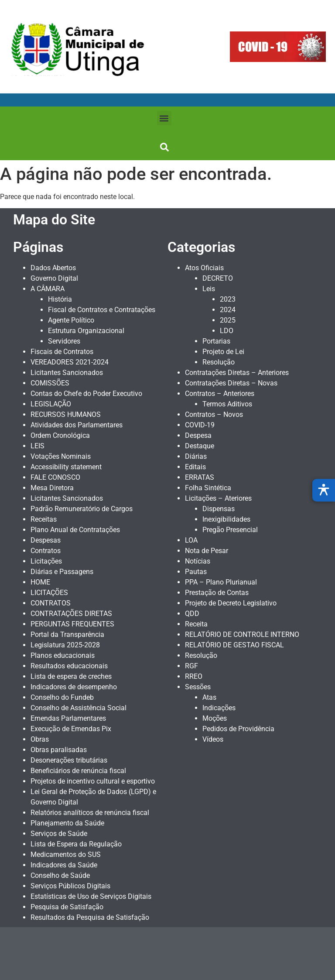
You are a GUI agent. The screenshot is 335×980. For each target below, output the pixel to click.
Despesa (198, 435)
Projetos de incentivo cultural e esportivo (93, 781)
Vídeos (213, 739)
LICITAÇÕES (49, 593)
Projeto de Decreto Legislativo (231, 603)
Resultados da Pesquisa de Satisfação (90, 917)
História (60, 299)
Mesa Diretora (52, 488)
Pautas (196, 572)
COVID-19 (200, 425)
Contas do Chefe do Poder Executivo (86, 394)
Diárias (196, 456)
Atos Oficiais (204, 268)
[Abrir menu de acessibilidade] (324, 490)
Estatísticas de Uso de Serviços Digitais (91, 896)
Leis (209, 289)
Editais (195, 467)
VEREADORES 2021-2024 (70, 362)
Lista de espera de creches (71, 676)
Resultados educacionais (69, 666)
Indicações (219, 708)
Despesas (46, 540)
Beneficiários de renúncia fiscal (78, 771)
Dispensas (219, 509)
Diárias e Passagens (62, 572)
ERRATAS (200, 477)
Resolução (219, 362)
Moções (215, 718)
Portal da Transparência (67, 634)
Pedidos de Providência (238, 729)
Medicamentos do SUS (66, 854)
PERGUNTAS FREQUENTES (72, 624)
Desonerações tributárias (69, 760)
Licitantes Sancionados (67, 373)
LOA (191, 540)
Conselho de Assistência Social (79, 708)
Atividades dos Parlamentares (77, 425)
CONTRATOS (51, 603)
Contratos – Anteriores (220, 394)
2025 (228, 320)
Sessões (198, 687)
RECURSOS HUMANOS (66, 414)
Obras (40, 739)
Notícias (198, 561)
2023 (228, 299)
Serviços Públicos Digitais (70, 886)
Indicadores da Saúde (64, 865)
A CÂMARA (48, 289)
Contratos (46, 551)
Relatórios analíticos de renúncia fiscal (90, 813)
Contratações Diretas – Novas (231, 383)
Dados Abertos (53, 268)
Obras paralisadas (59, 750)
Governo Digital (54, 278)
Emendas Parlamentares (68, 718)
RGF (191, 666)
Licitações (46, 561)
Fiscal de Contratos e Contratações (102, 310)
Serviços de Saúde (59, 834)
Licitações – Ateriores (218, 498)
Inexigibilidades (226, 519)
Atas (209, 697)
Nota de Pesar (207, 551)
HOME (40, 582)
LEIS (38, 446)
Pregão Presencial (230, 530)
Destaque (200, 446)
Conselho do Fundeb (62, 697)
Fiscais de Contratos (62, 352)
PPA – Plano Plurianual (221, 582)
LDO (227, 331)
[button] (164, 118)
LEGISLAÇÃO (51, 404)
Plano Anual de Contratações (75, 530)
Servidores (64, 341)
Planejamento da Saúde (67, 823)
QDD (192, 614)
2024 (228, 310)
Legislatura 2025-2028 (65, 645)
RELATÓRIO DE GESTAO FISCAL (234, 645)
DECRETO (218, 278)
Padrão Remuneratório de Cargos (82, 509)
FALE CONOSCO (55, 477)
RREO (194, 676)
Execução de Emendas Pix (71, 729)
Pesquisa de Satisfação (67, 907)
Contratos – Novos (214, 414)
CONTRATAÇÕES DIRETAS (71, 614)
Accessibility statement (66, 467)
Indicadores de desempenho (74, 687)
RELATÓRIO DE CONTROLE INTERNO (242, 634)
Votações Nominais (61, 456)
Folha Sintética (208, 488)
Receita (196, 624)
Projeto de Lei (223, 352)
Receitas (44, 519)
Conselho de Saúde (60, 875)
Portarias (216, 341)
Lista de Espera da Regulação (76, 844)
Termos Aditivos (227, 404)
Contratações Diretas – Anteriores (237, 373)
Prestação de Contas (217, 593)
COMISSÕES (50, 383)
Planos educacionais (63, 655)
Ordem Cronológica (60, 435)
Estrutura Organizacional (86, 331)
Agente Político (71, 320)
